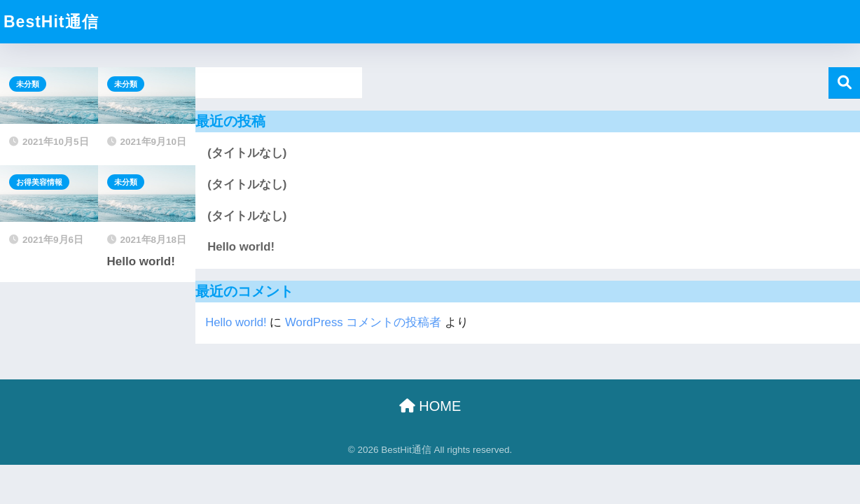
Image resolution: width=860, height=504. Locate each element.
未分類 (28, 84)
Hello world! (241, 247)
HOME (430, 406)
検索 (844, 83)
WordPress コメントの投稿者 (363, 322)
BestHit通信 (51, 22)
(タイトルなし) (247, 153)
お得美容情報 (39, 182)
